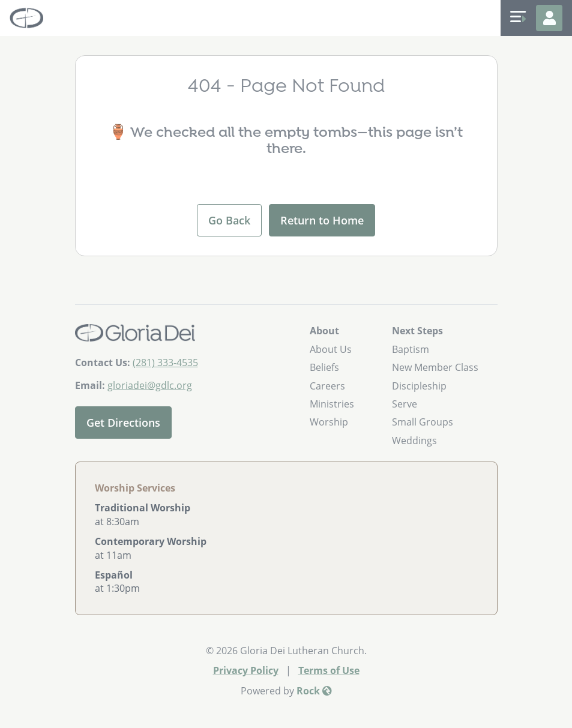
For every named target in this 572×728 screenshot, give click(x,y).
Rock (314, 691)
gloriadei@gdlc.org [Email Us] (150, 385)
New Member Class (435, 367)
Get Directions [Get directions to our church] (123, 423)
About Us (331, 349)
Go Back (229, 220)
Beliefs (324, 367)
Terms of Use (329, 670)
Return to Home (322, 220)
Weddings (414, 441)
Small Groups (423, 422)
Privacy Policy (246, 670)
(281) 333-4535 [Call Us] (165, 362)
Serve (405, 404)
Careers (327, 386)
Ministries (332, 404)
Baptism (411, 349)
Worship (329, 422)
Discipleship (419, 386)
